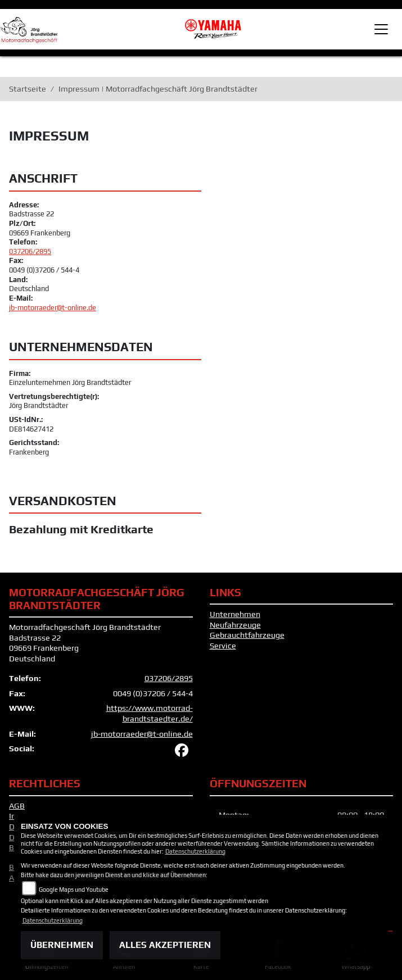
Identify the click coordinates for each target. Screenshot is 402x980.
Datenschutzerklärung (195, 851)
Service (223, 646)
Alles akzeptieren (165, 945)
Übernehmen (62, 945)
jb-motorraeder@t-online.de (53, 308)
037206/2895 (30, 251)
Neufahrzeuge (235, 625)
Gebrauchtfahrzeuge (247, 635)
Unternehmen (235, 614)
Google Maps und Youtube (74, 890)
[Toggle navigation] (381, 29)
